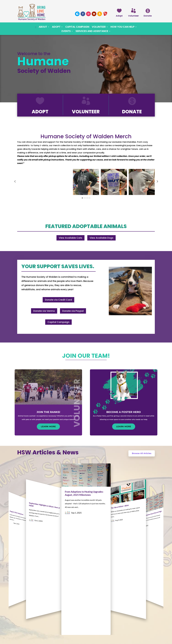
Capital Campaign (77, 27)
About (43, 27)
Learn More (48, 427)
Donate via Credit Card (58, 300)
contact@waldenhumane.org (38, 629)
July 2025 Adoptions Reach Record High (151, 492)
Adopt (119, 16)
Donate (148, 16)
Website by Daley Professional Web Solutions (86, 640)
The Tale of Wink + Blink (120, 492)
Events (66, 32)
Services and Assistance (92, 32)
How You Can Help (122, 27)
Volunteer (133, 16)
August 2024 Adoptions (17, 492)
